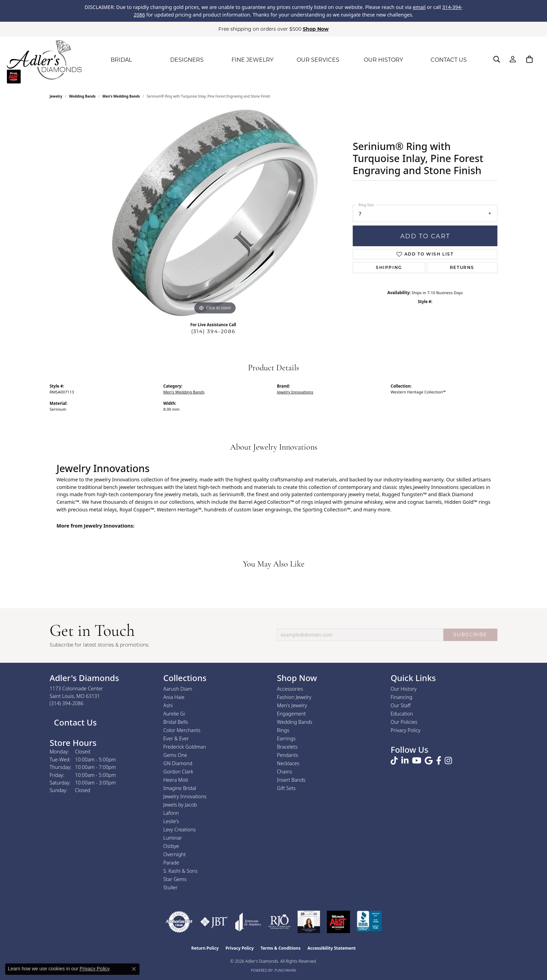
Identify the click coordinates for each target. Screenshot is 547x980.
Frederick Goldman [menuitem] (185, 747)
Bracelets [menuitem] (287, 747)
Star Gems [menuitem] (175, 879)
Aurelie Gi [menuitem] (174, 714)
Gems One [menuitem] (175, 755)
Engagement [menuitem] (291, 714)
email (419, 7)
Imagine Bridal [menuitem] (180, 788)
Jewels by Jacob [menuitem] (180, 805)
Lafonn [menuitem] (171, 813)
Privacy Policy (406, 730)
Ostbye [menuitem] (171, 846)
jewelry (56, 96)
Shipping (389, 267)
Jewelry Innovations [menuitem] (185, 796)
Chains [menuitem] (285, 772)
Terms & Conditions (281, 948)
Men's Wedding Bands (121, 96)
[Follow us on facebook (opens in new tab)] (439, 761)
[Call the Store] (67, 703)
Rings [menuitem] (283, 730)
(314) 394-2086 (213, 331)
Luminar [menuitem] (173, 838)
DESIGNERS (187, 60)
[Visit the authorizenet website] (179, 922)
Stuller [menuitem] (171, 887)
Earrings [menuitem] (286, 738)
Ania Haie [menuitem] (174, 697)
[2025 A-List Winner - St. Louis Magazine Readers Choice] (338, 922)
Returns (462, 267)
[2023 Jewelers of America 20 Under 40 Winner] (309, 922)
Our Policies (404, 722)
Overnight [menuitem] (174, 854)
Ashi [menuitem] (168, 705)
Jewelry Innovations (295, 392)
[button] (497, 59)
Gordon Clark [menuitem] (178, 772)
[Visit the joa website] (248, 922)
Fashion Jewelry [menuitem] (294, 697)
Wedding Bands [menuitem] (295, 722)
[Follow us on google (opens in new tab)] (429, 761)
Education (402, 714)
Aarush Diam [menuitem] (178, 689)
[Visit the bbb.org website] (369, 922)
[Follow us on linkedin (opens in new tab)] (405, 761)
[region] (215, 213)
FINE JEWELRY (252, 60)
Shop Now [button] (316, 29)
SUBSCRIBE (470, 634)
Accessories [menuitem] (290, 689)
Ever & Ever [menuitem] (176, 738)
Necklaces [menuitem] (288, 763)
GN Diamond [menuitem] (178, 763)
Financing (401, 697)
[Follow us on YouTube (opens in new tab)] (417, 761)
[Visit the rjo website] (280, 922)
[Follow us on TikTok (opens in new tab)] (394, 761)
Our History (404, 689)
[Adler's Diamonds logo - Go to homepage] (44, 60)
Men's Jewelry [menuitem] (292, 705)
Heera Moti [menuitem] (176, 780)
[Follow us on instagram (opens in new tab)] (448, 761)
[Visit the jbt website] (214, 922)
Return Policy (205, 948)
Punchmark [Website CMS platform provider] (285, 970)
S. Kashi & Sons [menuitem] (180, 871)
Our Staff (401, 705)
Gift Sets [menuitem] (286, 788)
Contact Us (74, 722)
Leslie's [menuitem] (171, 821)
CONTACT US (449, 60)
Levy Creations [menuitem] (179, 829)
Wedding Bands (82, 96)
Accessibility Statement (331, 948)
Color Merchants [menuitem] (182, 730)
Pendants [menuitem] (288, 755)
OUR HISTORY (383, 60)
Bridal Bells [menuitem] (176, 722)
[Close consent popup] (134, 969)
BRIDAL (121, 60)
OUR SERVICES (318, 60)
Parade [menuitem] (171, 863)
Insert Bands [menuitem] (291, 780)
